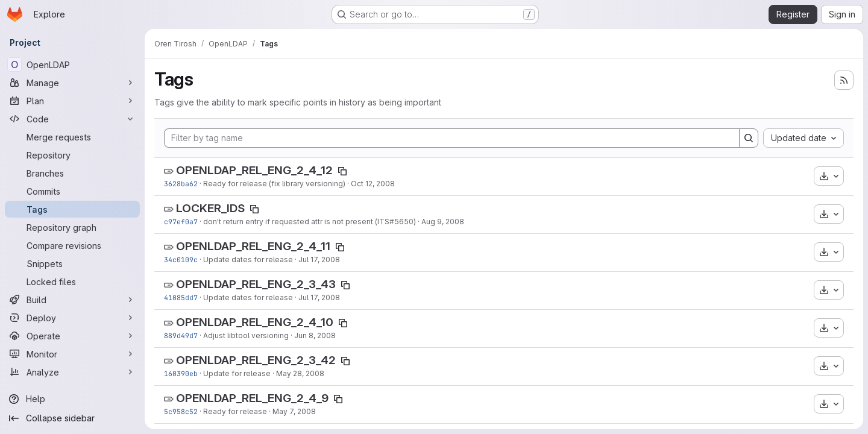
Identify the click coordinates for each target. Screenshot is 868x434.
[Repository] (72, 155)
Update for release (237, 373)
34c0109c (181, 259)
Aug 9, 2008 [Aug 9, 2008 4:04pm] (443, 222)
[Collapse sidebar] (72, 418)
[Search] (749, 138)
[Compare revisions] (72, 245)
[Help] (72, 399)
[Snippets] (72, 263)
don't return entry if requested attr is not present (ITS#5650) (310, 222)
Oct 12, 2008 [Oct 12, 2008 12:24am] (373, 184)
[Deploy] (72, 318)
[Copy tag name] (342, 171)
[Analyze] (72, 372)
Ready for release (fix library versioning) (274, 184)
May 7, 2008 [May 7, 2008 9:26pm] (294, 411)
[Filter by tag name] (452, 138)
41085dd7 (181, 297)
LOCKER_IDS (210, 208)
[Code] (72, 119)
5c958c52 (181, 411)
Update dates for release (248, 259)
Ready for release (235, 411)
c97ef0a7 (181, 222)
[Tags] (72, 209)
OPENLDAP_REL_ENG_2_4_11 (253, 246)
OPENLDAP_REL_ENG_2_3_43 (256, 284)
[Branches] (72, 173)
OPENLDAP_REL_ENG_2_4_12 (254, 170)
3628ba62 (181, 184)
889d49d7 (181, 335)
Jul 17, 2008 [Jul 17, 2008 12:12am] (319, 259)
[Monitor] (72, 354)
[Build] (72, 300)
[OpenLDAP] (72, 64)
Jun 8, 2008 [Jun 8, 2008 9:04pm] (315, 335)
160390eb (181, 373)
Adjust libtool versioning (246, 335)
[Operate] (72, 336)
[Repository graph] (72, 227)
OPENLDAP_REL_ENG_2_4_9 (252, 398)
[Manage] (72, 83)
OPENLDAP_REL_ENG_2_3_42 (256, 360)
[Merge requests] (72, 137)
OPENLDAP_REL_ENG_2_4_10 (255, 322)
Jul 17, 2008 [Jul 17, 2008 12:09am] (319, 297)
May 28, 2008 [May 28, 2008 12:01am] (300, 373)
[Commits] (72, 191)
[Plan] (72, 101)
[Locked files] (72, 281)
